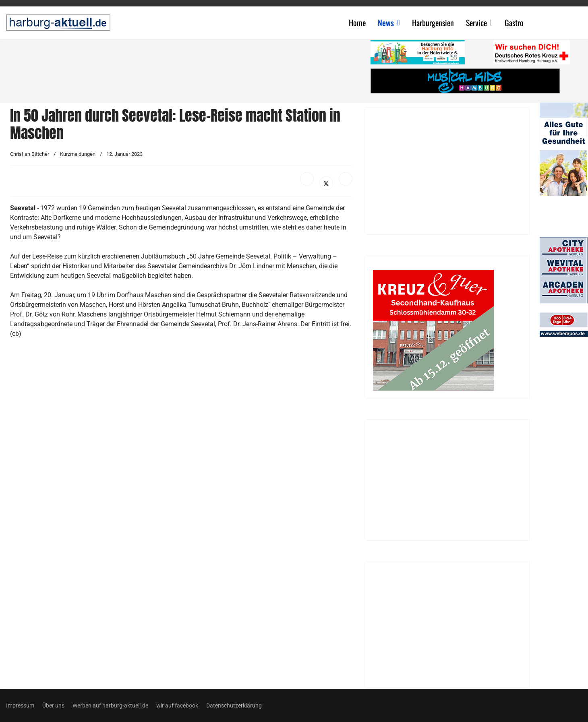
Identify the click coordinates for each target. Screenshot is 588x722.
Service (476, 23)
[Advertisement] (185, 68)
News (386, 23)
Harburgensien (433, 23)
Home (357, 23)
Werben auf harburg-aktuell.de (110, 705)
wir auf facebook (177, 705)
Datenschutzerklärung (234, 705)
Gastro (514, 23)
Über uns (53, 705)
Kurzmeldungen (78, 154)
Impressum (20, 705)
